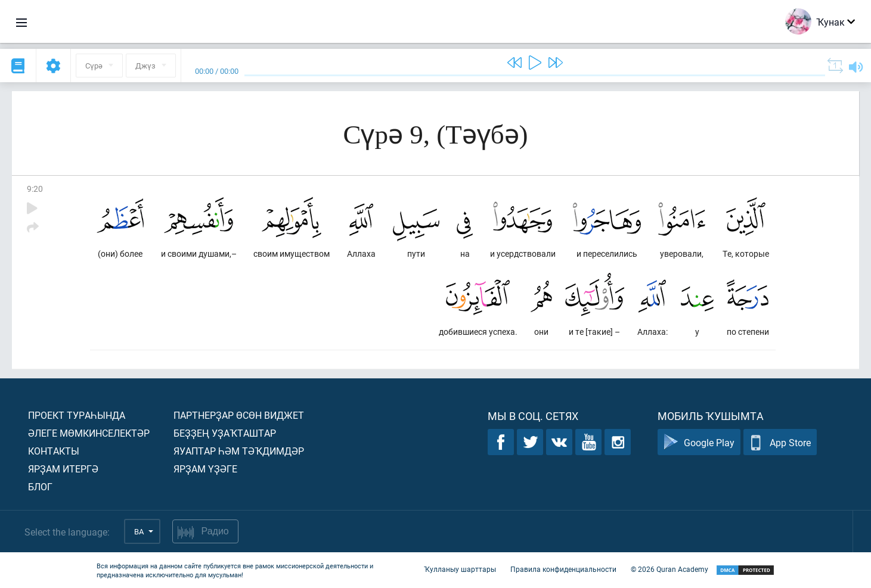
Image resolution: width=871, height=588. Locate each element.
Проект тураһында (77, 415)
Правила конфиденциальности (563, 569)
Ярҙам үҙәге (205, 469)
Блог (40, 486)
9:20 (35, 189)
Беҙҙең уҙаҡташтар (225, 433)
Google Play (699, 442)
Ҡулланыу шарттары (460, 569)
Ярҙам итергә (63, 469)
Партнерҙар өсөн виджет (239, 415)
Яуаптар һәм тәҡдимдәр (239, 451)
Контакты (54, 451)
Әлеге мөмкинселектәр (89, 433)
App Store (780, 442)
